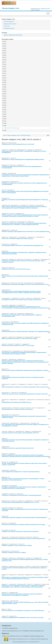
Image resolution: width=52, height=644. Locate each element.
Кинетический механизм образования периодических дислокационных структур (25, 370)
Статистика (7, 26)
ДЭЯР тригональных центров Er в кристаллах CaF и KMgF (19, 338)
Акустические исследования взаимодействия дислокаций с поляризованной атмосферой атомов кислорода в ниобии (24, 353)
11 (17, 128)
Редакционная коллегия (10, 24)
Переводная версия (9, 28)
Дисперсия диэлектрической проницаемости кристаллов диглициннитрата (23, 538)
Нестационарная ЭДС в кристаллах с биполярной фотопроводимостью (22, 245)
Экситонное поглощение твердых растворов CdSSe (18, 238)
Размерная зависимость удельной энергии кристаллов (18, 448)
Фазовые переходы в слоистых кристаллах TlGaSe (17, 545)
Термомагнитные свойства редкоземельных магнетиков (18, 144)
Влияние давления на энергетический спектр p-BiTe (17, 409)
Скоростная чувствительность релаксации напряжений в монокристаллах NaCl (25, 394)
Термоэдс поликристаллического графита (14, 552)
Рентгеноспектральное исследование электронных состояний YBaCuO (23, 611)
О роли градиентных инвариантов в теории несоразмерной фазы (21, 472)
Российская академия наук (10, 628)
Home (5, 135)
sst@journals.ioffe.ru (46, 9)
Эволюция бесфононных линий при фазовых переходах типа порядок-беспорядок (26, 331)
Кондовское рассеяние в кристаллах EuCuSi (16, 269)
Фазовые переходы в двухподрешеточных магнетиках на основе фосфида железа (26, 231)
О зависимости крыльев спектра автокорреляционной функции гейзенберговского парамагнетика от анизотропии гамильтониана (26, 175)
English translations (35, 10)
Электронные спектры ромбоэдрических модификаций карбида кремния (23, 159)
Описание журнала (9, 22)
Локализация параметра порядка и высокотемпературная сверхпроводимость (24, 517)
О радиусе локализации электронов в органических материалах (20, 531)
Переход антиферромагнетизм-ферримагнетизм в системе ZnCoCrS (23, 617)
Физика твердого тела (11, 8)
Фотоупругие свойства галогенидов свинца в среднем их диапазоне (21, 300)
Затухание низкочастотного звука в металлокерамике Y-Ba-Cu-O (20, 433)
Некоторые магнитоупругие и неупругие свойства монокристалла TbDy (24, 524)
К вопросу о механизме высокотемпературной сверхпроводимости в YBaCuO (25, 200)
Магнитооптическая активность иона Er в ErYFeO (18, 345)
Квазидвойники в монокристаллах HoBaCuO (16, 402)
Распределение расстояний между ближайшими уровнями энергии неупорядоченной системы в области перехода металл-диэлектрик (21, 292)
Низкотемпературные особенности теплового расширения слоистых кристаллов (25, 387)
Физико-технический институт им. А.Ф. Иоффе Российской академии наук (30, 639)
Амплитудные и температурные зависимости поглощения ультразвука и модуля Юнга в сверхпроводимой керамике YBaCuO (25, 578)
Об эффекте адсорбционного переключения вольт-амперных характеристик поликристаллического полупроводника (24, 488)
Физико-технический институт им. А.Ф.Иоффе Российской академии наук (23, 631)
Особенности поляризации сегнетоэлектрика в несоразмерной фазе (21, 495)
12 (19, 128)
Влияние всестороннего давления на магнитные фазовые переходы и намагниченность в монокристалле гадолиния (22, 595)
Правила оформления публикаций (13, 35)
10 (15, 128)
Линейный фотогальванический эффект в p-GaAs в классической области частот (25, 284)
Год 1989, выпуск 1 (25, 135)
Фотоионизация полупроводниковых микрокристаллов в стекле (20, 502)
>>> (48, 135)
